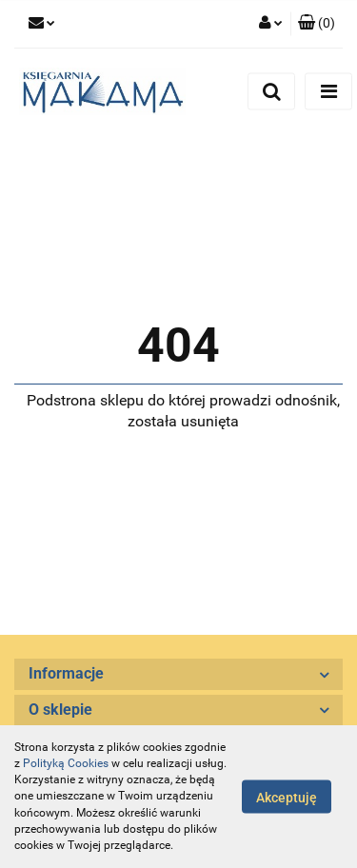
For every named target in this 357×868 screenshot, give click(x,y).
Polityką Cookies (66, 763)
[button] (317, 24)
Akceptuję (287, 798)
